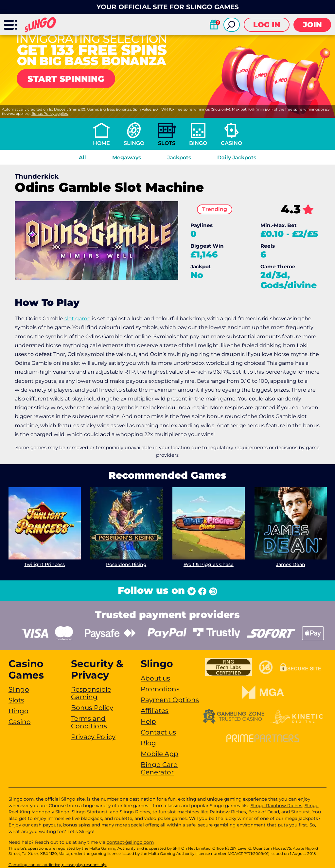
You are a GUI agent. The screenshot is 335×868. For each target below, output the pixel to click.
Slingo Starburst (90, 812)
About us (155, 678)
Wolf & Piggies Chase (209, 564)
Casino (231, 143)
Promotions (160, 689)
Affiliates (155, 711)
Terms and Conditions (89, 722)
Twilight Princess (44, 564)
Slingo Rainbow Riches (276, 806)
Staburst (301, 812)
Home (101, 143)
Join (312, 25)
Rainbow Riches (228, 812)
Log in (267, 25)
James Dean (291, 564)
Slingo (134, 143)
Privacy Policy (93, 737)
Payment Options (170, 700)
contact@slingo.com (130, 842)
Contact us (158, 732)
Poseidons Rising (127, 564)
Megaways (127, 158)
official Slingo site (65, 799)
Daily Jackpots (237, 158)
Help (148, 721)
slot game (78, 319)
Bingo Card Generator (159, 768)
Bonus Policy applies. (50, 114)
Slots (167, 143)
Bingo (198, 143)
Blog (148, 743)
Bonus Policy (92, 708)
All (82, 158)
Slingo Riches (135, 812)
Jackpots (179, 158)
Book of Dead (264, 812)
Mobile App (159, 754)
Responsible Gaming (91, 693)
